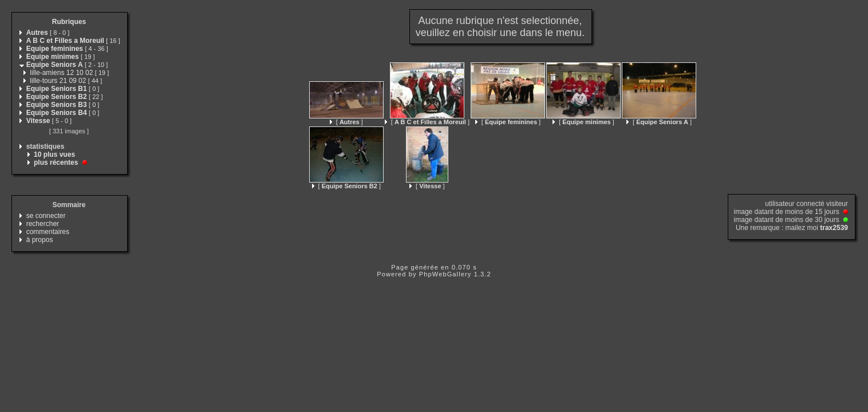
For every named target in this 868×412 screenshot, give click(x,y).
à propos (40, 240)
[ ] (346, 122)
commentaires (48, 232)
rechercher (43, 224)
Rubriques (69, 22)
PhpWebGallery (445, 274)
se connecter (46, 216)
